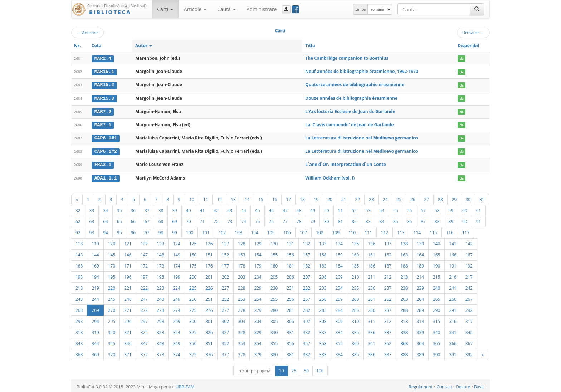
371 (128, 353)
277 (225, 309)
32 (78, 209)
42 (216, 209)
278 (242, 309)
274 (176, 309)
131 (290, 242)
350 (193, 342)
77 (285, 220)
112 (385, 231)
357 (307, 342)
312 (388, 320)
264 (420, 298)
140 (436, 242)
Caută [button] (226, 9)
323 (160, 331)
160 (355, 253)
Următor (473, 33)
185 (355, 264)
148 (160, 253)
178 (242, 264)
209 (339, 275)
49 (313, 209)
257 (307, 298)
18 (302, 198)
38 (161, 209)
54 (382, 209)
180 (274, 264)
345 (112, 342)
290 (436, 309)
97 (147, 231)
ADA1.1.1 (106, 177)
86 (410, 220)
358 (323, 342)
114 (417, 231)
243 (79, 298)
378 (242, 353)
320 (112, 331)
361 (371, 342)
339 (420, 331)
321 (128, 331)
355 (274, 342)
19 (316, 198)
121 (128, 242)
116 (449, 231)
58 (437, 209)
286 (371, 309)
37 (147, 209)
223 (160, 286)
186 (371, 264)
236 (371, 286)
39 (175, 209)
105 (271, 231)
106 (287, 231)
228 (242, 286)
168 (79, 264)
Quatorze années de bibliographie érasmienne (355, 85)
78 (299, 220)
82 (354, 220)
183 (323, 264)
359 (339, 342)
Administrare (262, 9)
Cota (97, 46)
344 (95, 342)
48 (299, 209)
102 (222, 231)
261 (371, 298)
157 (307, 253)
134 (339, 242)
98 (161, 231)
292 (469, 309)
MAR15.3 (104, 98)
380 (274, 353)
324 (176, 331)
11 (206, 198)
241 (453, 286)
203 (242, 275)
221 (128, 286)
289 (420, 309)
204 (258, 275)
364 (420, 342)
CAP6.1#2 (106, 151)
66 (133, 220)
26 (413, 198)
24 (385, 198)
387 (388, 353)
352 (225, 342)
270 (112, 309)
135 (355, 242)
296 (128, 320)
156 (290, 253)
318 (79, 331)
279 (258, 309)
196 (128, 275)
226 (209, 286)
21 (344, 198)
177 (225, 264)
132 (307, 242)
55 (396, 209)
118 (79, 242)
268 (79, 309)
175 (193, 264)
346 (128, 342)
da (462, 58)
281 (290, 309)
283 (323, 309)
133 (323, 242)
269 (95, 309)
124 (176, 242)
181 (290, 264)
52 (354, 209)
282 (307, 309)
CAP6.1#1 (106, 137)
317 (469, 320)
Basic (479, 385)
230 (274, 286)
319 (95, 331)
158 (323, 253)
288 (404, 309)
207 (307, 275)
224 (176, 286)
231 (290, 286)
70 (189, 220)
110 (352, 231)
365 (436, 342)
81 (341, 220)
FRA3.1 (103, 163)
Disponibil (468, 46)
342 (469, 331)
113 (401, 231)
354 (258, 342)
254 (258, 298)
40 (189, 209)
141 (453, 242)
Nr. (77, 46)
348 (160, 342)
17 (288, 198)
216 (453, 275)
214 (420, 275)
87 (423, 220)
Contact (444, 385)
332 (307, 331)
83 (368, 220)
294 (95, 320)
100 (190, 231)
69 (175, 220)
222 (144, 286)
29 (454, 198)
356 (290, 342)
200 (193, 275)
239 (420, 286)
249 (176, 298)
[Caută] (477, 9)
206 (290, 275)
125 (193, 242)
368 (79, 353)
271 (128, 309)
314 (420, 320)
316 (453, 320)
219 (95, 286)
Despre (463, 385)
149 (176, 253)
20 (330, 198)
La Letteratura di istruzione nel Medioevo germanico (362, 137)
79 (313, 220)
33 (92, 209)
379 (258, 353)
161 (371, 253)
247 (144, 298)
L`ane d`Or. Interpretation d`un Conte (346, 163)
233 (323, 286)
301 (209, 320)
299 (176, 320)
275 (193, 309)
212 (388, 275)
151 (209, 253)
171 (128, 264)
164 (420, 253)
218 (79, 286)
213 (404, 275)
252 (225, 298)
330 (274, 331)
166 (453, 253)
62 (78, 220)
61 (479, 209)
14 (247, 198)
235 (355, 286)
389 (420, 353)
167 (469, 253)
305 (274, 320)
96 (133, 231)
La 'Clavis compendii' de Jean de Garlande (349, 124)
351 (209, 342)
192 (469, 264)
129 (258, 242)
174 (176, 264)
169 (95, 264)
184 (339, 264)
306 (290, 320)
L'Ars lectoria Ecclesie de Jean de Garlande (350, 111)
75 (258, 220)
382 (307, 353)
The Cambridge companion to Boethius (347, 58)
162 (388, 253)
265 (436, 298)
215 (436, 275)
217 (469, 275)
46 (272, 209)
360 (355, 342)
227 (225, 286)
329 (258, 331)
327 (225, 331)
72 (216, 220)
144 (95, 253)
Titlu (310, 46)
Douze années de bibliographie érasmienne (351, 97)
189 (420, 264)
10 (192, 198)
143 (79, 253)
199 (176, 275)
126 (209, 242)
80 (327, 220)
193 (79, 275)
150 (193, 253)
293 (79, 320)
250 (193, 298)
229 (258, 286)
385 (355, 353)
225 (193, 286)
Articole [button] (195, 9)
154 (258, 253)
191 (453, 264)
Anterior (87, 33)
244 (95, 298)
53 (368, 209)
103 (238, 231)
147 (144, 253)
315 (436, 320)
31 (482, 198)
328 (242, 331)
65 (119, 220)
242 (469, 286)
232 (307, 286)
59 (451, 209)
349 (176, 342)
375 (193, 353)
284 (339, 309)
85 (396, 220)
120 (112, 242)
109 (336, 231)
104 (255, 231)
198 (160, 275)
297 (144, 320)
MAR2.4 (103, 58)
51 (341, 209)
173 (160, 264)
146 (128, 253)
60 (465, 209)
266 (453, 298)
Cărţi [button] (165, 9)
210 (355, 275)
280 (274, 309)
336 (371, 331)
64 (106, 220)
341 (453, 331)
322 (144, 331)
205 (274, 275)
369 (95, 353)
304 (258, 320)
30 (468, 198)
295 (112, 320)
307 (307, 320)
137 (388, 242)
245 (112, 298)
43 (230, 209)
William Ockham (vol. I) (330, 177)
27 (427, 198)
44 (244, 209)
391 (453, 353)
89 (451, 220)
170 (112, 264)
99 (175, 231)
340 (436, 331)
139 (420, 242)
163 (404, 253)
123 (160, 242)
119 (95, 242)
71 (202, 220)
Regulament (421, 385)
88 (437, 220)
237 (388, 286)
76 (272, 220)
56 (410, 209)
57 (423, 209)
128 (242, 242)
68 (161, 220)
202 (225, 275)
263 (404, 298)
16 (275, 198)
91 (479, 220)
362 (388, 342)
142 (469, 242)
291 (453, 309)
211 (371, 275)
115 (433, 231)
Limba (360, 9)
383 (323, 353)
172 (144, 264)
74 (244, 220)
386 (371, 353)
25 (399, 198)
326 (209, 331)
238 (404, 286)
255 (274, 298)
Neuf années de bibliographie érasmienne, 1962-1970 (362, 71)
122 (144, 242)
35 (119, 209)
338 (404, 331)
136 (371, 242)
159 (339, 253)
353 (242, 342)
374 (176, 353)
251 (209, 298)
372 (144, 353)
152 (225, 253)
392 (469, 353)
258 (323, 298)
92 (78, 231)
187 (388, 264)
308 (323, 320)
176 (209, 264)
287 (388, 309)
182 (307, 264)
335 (355, 331)
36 (133, 209)
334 (339, 331)
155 (274, 253)
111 (368, 231)
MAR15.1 (104, 72)
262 (388, 298)
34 (106, 209)
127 (225, 242)
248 (160, 298)
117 (466, 231)
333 (323, 331)
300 (193, 320)
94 (106, 231)
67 (147, 220)
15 (261, 198)
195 (112, 275)
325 (193, 331)
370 (112, 353)
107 (303, 231)
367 (469, 342)
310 (355, 320)
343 (79, 342)
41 (202, 209)
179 (258, 264)
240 (436, 286)
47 (285, 209)
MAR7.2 (103, 111)
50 (327, 209)
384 (339, 353)
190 (436, 264)
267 (469, 298)
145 (112, 253)
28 (440, 198)
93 (92, 231)
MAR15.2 (104, 85)
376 (209, 353)
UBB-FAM (185, 385)
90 (465, 220)
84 (382, 220)
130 (274, 242)
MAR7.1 (103, 124)
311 (371, 320)
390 (436, 353)
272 (144, 309)
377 (225, 353)
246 (128, 298)
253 (242, 298)
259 (339, 298)
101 (206, 231)
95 (119, 231)
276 (209, 309)
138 (404, 242)
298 (160, 320)
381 (290, 353)
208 (323, 275)
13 (233, 198)
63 (92, 220)
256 (290, 298)
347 (144, 342)
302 (225, 320)
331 (290, 331)
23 (371, 198)
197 (144, 275)
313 (404, 320)
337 (388, 331)
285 (355, 309)
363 (404, 342)
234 (339, 286)
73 (230, 220)
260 (355, 298)
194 (95, 275)
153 (242, 253)
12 (219, 198)
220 (112, 286)
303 (242, 320)
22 (358, 198)
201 (209, 275)
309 (339, 320)
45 (258, 209)
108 (319, 231)
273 (160, 309)
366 (453, 342)
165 (436, 253)
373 (160, 353)
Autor (144, 46)
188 (404, 264)
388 (404, 353)
